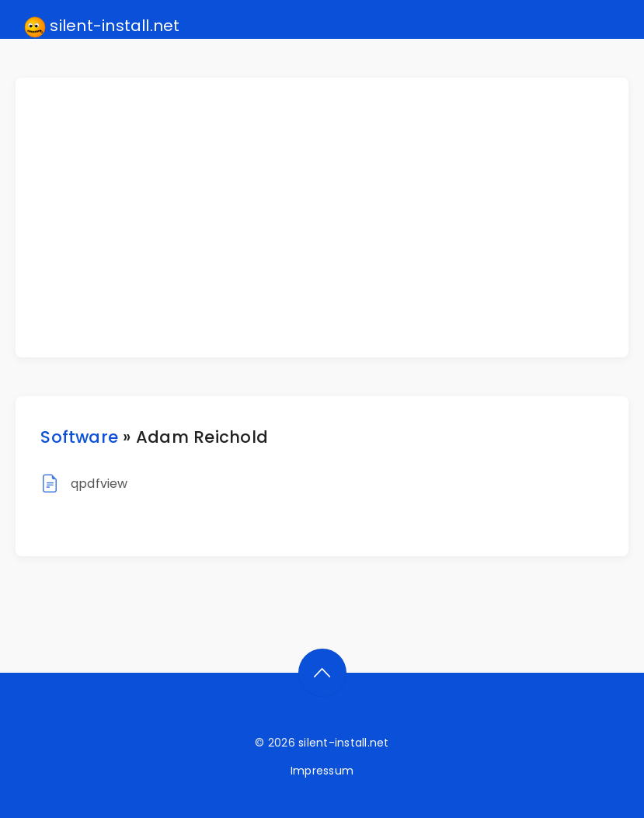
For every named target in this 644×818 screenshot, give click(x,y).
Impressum (322, 771)
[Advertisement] (331, 218)
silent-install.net (102, 26)
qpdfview (99, 484)
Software (79, 437)
